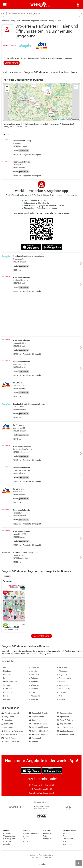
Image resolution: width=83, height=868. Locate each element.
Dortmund (6, 689)
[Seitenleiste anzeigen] (79, 863)
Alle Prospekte (41, 636)
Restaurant (35, 738)
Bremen (6, 699)
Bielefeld (34, 689)
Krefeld (61, 699)
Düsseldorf (7, 692)
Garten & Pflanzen (10, 742)
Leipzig (33, 671)
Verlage (26, 836)
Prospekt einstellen (31, 834)
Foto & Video (8, 738)
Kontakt (26, 841)
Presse (66, 836)
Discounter (7, 727)
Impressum (67, 844)
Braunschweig (64, 689)
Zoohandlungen (65, 731)
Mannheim (34, 696)
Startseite (7, 834)
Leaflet (56, 120)
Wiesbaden (63, 671)
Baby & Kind (8, 717)
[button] (76, 87)
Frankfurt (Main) (9, 682)
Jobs (65, 834)
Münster (34, 699)
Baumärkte (7, 720)
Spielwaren (63, 717)
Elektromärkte (9, 734)
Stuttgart (6, 685)
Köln (4, 678)
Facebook (47, 834)
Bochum (34, 682)
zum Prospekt (12, 63)
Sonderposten (64, 713)
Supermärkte (64, 724)
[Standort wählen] (78, 5)
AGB (65, 841)
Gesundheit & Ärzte (39, 713)
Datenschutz (68, 839)
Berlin (48, 6)
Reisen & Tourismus (39, 734)
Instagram (47, 839)
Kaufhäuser (35, 720)
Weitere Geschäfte (66, 734)
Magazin (6, 844)
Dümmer (5, 21)
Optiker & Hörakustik (39, 731)
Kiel (60, 696)
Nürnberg (34, 675)
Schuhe (34, 742)
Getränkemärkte (37, 717)
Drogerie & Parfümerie (12, 731)
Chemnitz (62, 692)
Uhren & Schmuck (66, 727)
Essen (5, 696)
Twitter (46, 836)
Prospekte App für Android (42, 785)
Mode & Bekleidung (39, 727)
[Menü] (5, 5)
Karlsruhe (62, 667)
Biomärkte (7, 724)
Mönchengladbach (66, 685)
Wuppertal (34, 685)
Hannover (34, 667)
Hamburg (6, 671)
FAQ (24, 839)
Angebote (7, 841)
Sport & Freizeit (65, 720)
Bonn (32, 692)
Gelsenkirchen (64, 678)
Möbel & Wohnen (38, 724)
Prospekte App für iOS (41, 789)
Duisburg (34, 678)
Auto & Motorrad (10, 713)
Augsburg (62, 675)
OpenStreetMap (66, 120)
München (6, 675)
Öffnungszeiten (9, 836)
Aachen (61, 682)
